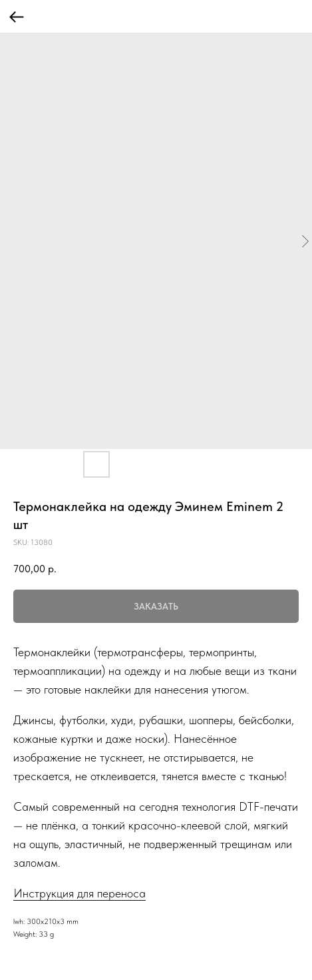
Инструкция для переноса (79, 893)
